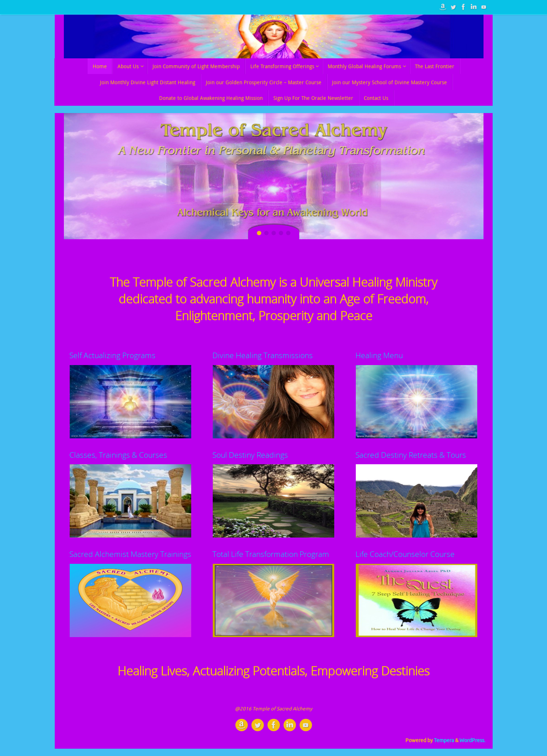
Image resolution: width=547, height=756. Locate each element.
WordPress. (472, 741)
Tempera (444, 741)
